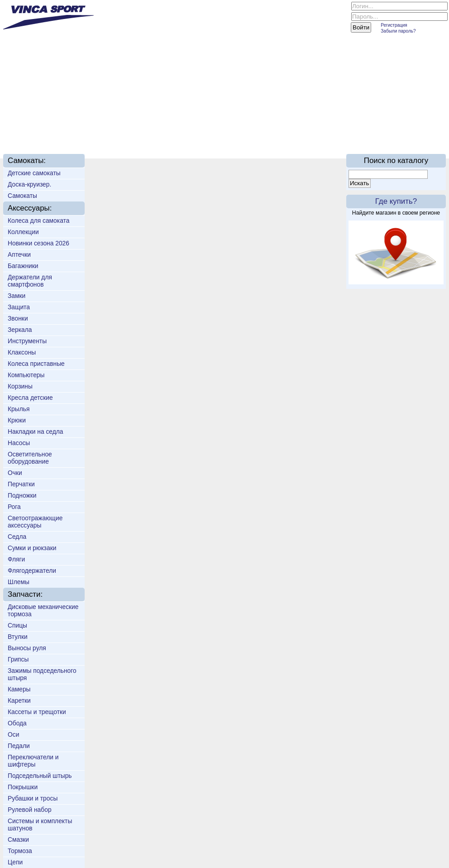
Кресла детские (30, 398)
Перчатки (21, 484)
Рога (14, 507)
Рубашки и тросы (33, 798)
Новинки (110, 132)
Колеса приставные (36, 364)
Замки (17, 296)
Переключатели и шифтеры (33, 761)
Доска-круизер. (29, 184)
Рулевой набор (30, 810)
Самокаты (22, 196)
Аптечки (19, 254)
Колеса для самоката (38, 221)
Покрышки (23, 787)
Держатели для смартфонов (30, 281)
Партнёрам (279, 132)
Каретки (19, 700)
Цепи (15, 862)
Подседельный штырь (40, 776)
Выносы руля (27, 648)
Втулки (18, 637)
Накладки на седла (36, 432)
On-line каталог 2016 (351, 132)
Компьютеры (26, 375)
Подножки (22, 495)
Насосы (19, 443)
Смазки (18, 839)
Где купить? (396, 201)
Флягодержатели (32, 571)
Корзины (20, 386)
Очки (15, 473)
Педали (19, 746)
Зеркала (20, 330)
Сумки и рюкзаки (32, 548)
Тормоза (20, 851)
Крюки (17, 420)
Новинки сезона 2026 (38, 243)
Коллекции (23, 232)
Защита (19, 307)
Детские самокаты (34, 173)
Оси (13, 734)
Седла (17, 537)
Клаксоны (22, 352)
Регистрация (394, 25)
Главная (30, 132)
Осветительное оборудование (30, 458)
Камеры (19, 689)
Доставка (156, 132)
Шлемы (19, 582)
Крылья (19, 409)
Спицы (17, 625)
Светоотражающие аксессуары (35, 522)
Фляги (16, 559)
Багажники (23, 266)
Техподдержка (216, 132)
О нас (70, 132)
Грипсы (18, 659)
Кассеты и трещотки (37, 712)
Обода (17, 723)
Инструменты (27, 341)
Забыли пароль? (398, 31)
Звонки (18, 318)
